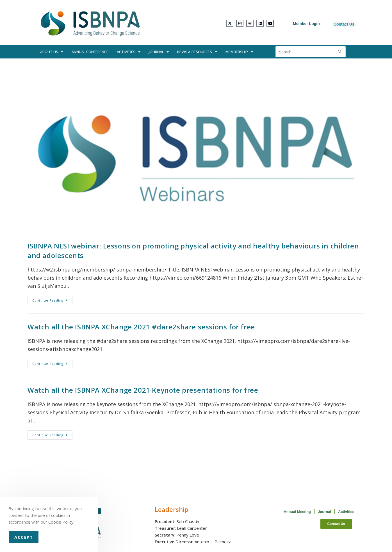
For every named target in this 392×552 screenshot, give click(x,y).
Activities (129, 52)
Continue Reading (52, 299)
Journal (159, 52)
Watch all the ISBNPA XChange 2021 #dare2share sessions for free (141, 327)
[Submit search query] (340, 52)
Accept (24, 537)
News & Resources (197, 52)
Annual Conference (90, 52)
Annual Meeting (297, 512)
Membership (239, 52)
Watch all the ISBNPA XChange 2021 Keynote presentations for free (143, 390)
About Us (52, 52)
